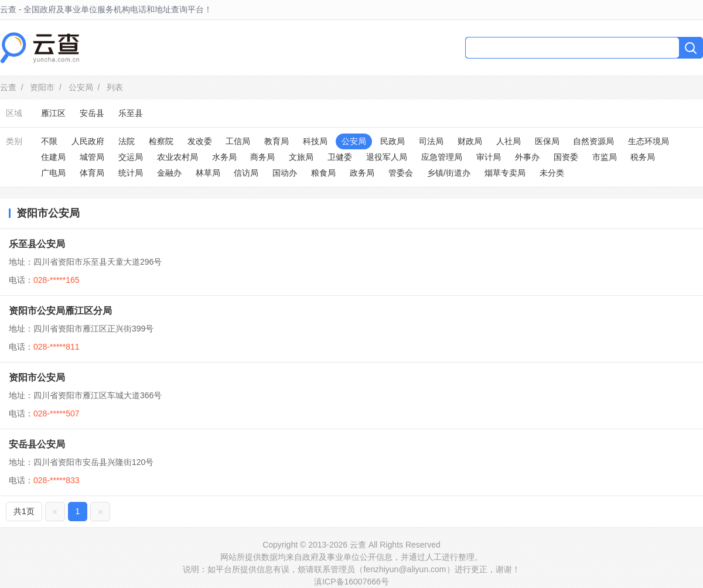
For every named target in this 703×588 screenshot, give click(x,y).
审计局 (489, 157)
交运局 (131, 157)
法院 (127, 141)
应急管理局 (442, 157)
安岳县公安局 (37, 444)
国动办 (285, 173)
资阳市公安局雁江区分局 (60, 311)
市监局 (605, 157)
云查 (8, 87)
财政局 (470, 141)
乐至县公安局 (37, 244)
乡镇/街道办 (449, 173)
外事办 (527, 157)
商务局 (262, 157)
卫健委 (340, 157)
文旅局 (301, 157)
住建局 (53, 157)
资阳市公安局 (37, 377)
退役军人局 (387, 157)
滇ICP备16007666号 (351, 582)
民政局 (393, 141)
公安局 (81, 87)
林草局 (208, 173)
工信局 (238, 141)
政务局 (362, 173)
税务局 (643, 157)
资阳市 (42, 87)
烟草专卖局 (505, 173)
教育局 (277, 141)
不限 (49, 141)
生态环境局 (649, 141)
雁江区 (53, 113)
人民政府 (88, 141)
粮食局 (323, 173)
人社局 (509, 141)
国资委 (566, 157)
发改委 (200, 141)
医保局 (547, 141)
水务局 (224, 157)
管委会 (401, 173)
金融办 (169, 173)
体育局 (92, 173)
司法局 (431, 141)
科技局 (315, 141)
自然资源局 (593, 141)
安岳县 (92, 113)
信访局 (246, 173)
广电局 (53, 173)
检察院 (161, 141)
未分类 (552, 173)
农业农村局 (178, 157)
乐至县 (131, 113)
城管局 (92, 157)
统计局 (131, 173)
